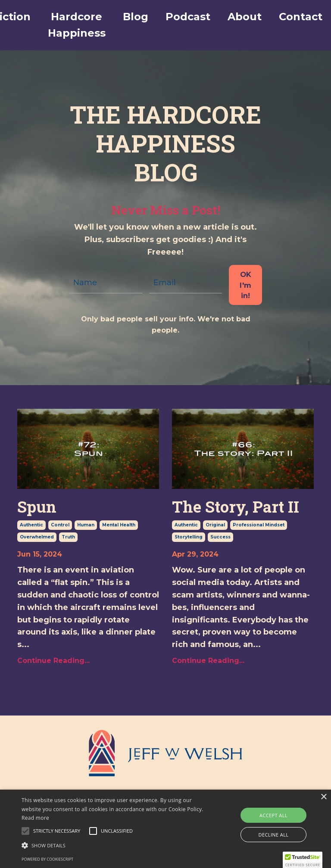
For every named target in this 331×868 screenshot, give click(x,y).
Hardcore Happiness (77, 25)
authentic (31, 525)
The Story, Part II (236, 507)
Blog (136, 17)
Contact (301, 17)
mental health (119, 525)
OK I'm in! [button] (245, 285)
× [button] (323, 797)
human (86, 525)
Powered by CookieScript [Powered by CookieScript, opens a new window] (47, 859)
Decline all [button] (274, 835)
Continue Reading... (53, 661)
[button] (57, 831)
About (245, 17)
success (220, 537)
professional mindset (259, 525)
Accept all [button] (273, 815)
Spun (37, 507)
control (60, 525)
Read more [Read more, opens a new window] (35, 818)
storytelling (189, 537)
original (215, 525)
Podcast (188, 17)
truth (68, 537)
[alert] (165, 829)
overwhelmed (37, 537)
